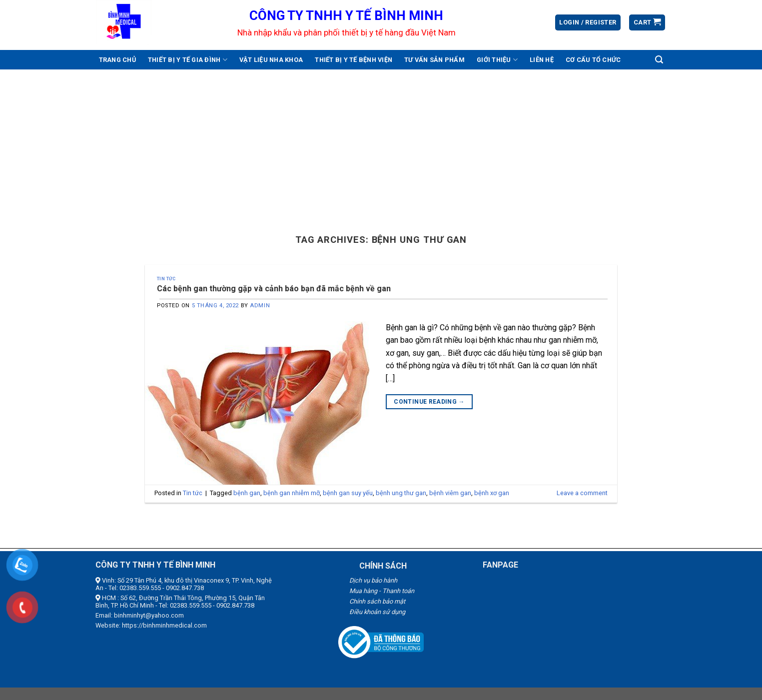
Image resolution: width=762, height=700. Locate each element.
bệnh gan (247, 493)
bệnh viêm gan (450, 493)
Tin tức (166, 279)
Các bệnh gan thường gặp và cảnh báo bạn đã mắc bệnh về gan (274, 289)
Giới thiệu (497, 60)
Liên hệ (542, 60)
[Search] (659, 60)
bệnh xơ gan (492, 493)
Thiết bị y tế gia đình (188, 60)
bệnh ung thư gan (401, 493)
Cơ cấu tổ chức (593, 60)
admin (260, 306)
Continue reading (429, 402)
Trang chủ (117, 60)
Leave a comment (582, 493)
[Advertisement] (381, 144)
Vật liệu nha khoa (271, 60)
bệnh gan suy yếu (348, 493)
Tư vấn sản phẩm (434, 60)
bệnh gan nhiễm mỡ (292, 493)
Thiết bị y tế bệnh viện (354, 60)
